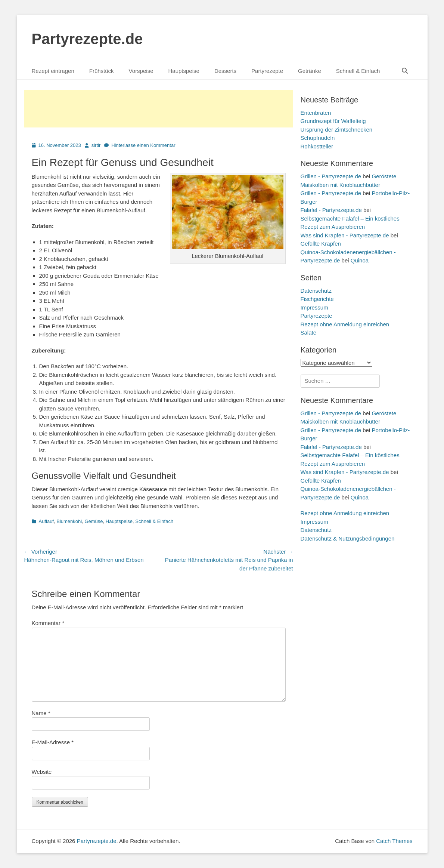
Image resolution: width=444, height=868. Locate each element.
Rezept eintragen (53, 71)
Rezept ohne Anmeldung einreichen (345, 324)
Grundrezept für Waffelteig (333, 121)
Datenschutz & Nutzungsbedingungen (348, 538)
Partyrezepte (267, 71)
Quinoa (360, 260)
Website (42, 772)
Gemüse (94, 521)
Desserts (225, 71)
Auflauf (46, 521)
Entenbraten (316, 113)
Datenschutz (316, 291)
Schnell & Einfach (358, 71)
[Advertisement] (159, 109)
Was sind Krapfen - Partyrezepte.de (345, 235)
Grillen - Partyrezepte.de (331, 176)
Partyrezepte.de (87, 39)
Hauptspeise (184, 71)
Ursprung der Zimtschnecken (337, 130)
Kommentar (48, 623)
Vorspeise (141, 71)
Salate (309, 333)
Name (41, 713)
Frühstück (102, 71)
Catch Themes (394, 841)
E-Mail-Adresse (53, 742)
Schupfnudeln (318, 138)
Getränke (310, 71)
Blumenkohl (69, 521)
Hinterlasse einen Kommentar (143, 145)
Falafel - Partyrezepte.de (331, 210)
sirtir (96, 145)
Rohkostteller (317, 146)
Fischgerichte (317, 299)
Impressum (314, 307)
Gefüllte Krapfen (321, 244)
